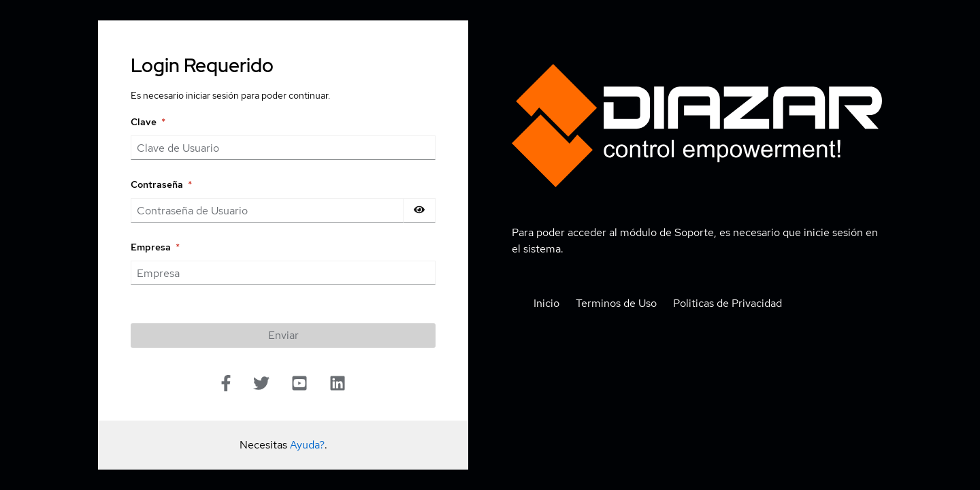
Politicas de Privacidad (728, 303)
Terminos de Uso (616, 303)
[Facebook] (226, 386)
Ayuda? (307, 445)
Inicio (546, 303)
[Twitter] (261, 385)
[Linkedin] (338, 385)
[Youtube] (299, 385)
